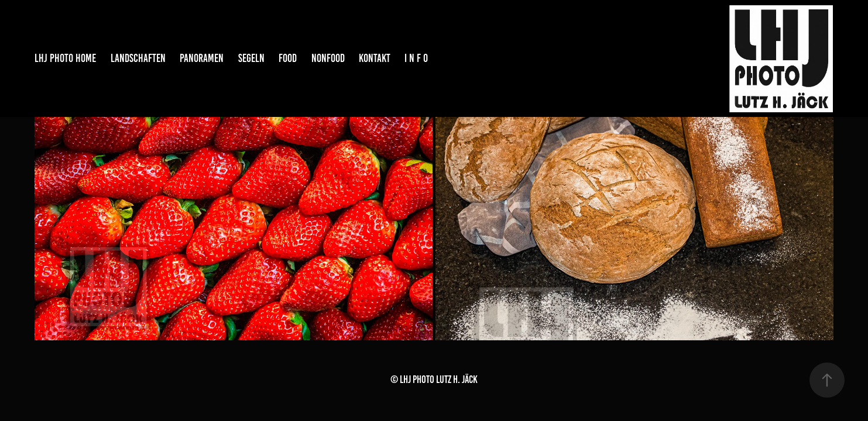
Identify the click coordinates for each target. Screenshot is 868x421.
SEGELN (251, 58)
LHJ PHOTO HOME (65, 58)
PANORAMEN (202, 58)
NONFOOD (328, 58)
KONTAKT (375, 58)
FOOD (288, 58)
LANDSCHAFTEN (138, 58)
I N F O (416, 58)
